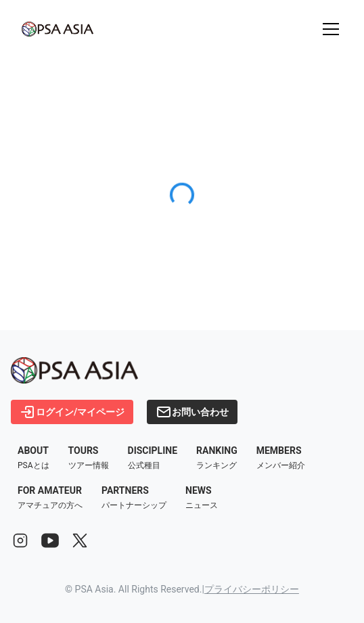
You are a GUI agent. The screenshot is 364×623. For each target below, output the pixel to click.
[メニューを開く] (331, 29)
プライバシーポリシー (252, 589)
